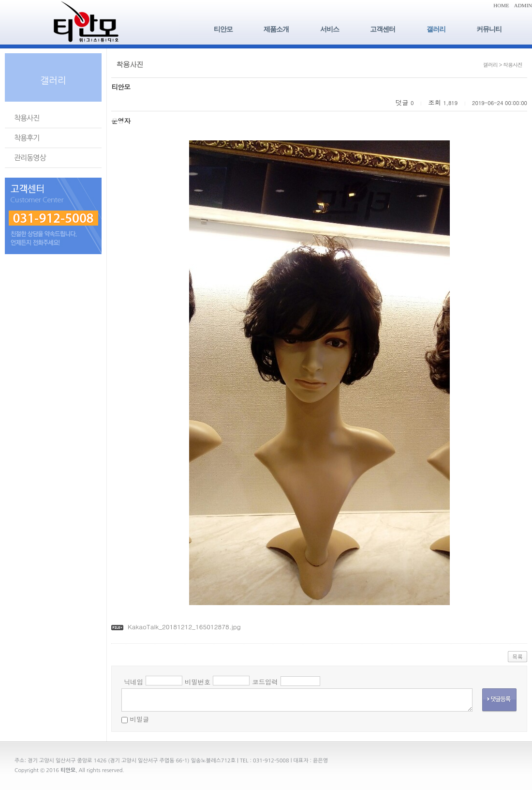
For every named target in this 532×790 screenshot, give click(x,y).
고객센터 (383, 29)
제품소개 (276, 29)
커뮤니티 (489, 29)
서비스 (330, 29)
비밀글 (139, 719)
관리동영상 (30, 158)
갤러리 (436, 29)
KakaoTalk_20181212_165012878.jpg (184, 627)
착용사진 (27, 118)
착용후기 (27, 138)
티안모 (223, 29)
